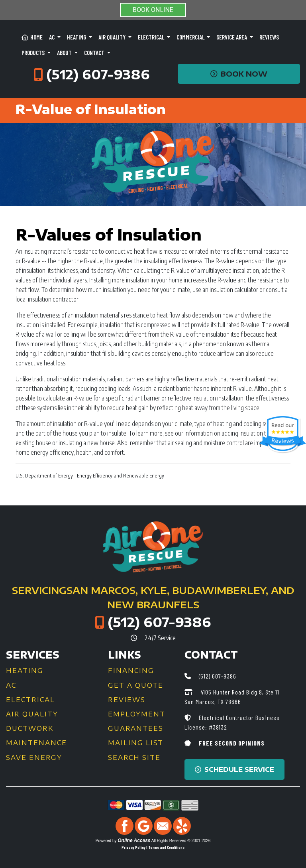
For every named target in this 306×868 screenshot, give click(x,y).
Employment (137, 714)
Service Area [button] (232, 37)
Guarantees (136, 728)
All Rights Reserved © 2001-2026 (181, 841)
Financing (131, 671)
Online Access (134, 840)
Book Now (239, 74)
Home (32, 37)
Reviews (269, 37)
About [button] (65, 53)
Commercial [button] (191, 37)
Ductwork (30, 728)
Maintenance (36, 743)
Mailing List (136, 743)
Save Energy (34, 758)
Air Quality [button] (113, 37)
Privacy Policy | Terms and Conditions (153, 847)
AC (11, 685)
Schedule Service (234, 769)
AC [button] (52, 37)
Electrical (30, 700)
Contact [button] (95, 53)
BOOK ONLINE (153, 10)
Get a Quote (136, 685)
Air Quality (32, 714)
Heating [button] (77, 37)
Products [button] (34, 53)
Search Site (134, 758)
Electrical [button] (152, 37)
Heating (25, 671)
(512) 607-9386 (98, 74)
